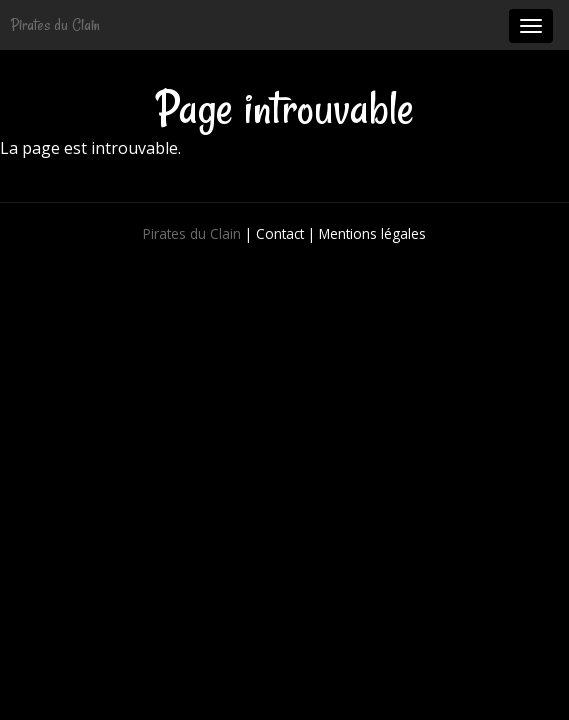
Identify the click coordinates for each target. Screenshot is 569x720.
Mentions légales (372, 233)
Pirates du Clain (55, 25)
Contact (280, 233)
